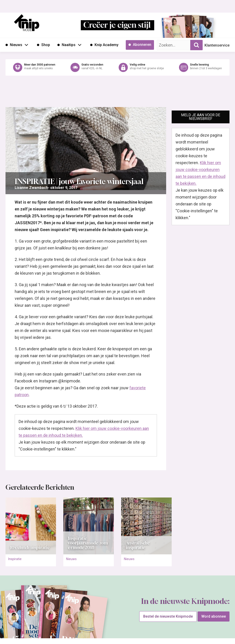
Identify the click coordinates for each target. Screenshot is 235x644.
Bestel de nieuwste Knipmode (168, 616)
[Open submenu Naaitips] (80, 45)
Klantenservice (217, 45)
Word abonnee (214, 616)
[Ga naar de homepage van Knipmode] (27, 23)
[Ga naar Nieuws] (14, 45)
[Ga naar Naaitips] (66, 45)
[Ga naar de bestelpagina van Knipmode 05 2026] (174, 29)
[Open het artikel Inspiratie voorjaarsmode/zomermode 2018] (89, 526)
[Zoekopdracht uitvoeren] (196, 45)
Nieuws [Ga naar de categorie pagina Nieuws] (71, 559)
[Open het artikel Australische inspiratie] (146, 526)
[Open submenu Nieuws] (26, 45)
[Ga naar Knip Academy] (104, 45)
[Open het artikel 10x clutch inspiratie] (31, 526)
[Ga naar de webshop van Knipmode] (117, 67)
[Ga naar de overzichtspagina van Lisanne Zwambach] (31, 188)
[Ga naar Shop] (43, 45)
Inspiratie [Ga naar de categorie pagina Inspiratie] (15, 559)
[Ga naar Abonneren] (140, 45)
